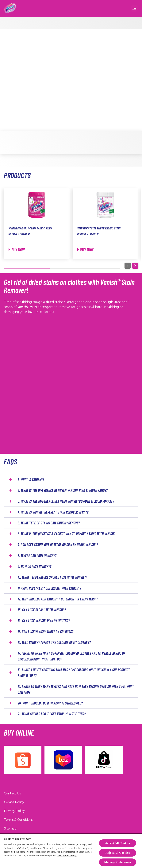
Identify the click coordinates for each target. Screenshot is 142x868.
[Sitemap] (10, 829)
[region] (71, 851)
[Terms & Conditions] (19, 820)
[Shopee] (23, 760)
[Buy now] (17, 250)
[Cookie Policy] (14, 802)
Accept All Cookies (118, 843)
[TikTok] (104, 760)
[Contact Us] (12, 793)
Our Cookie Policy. (67, 856)
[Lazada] (63, 760)
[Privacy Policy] (14, 811)
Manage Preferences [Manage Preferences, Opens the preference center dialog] (118, 862)
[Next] (135, 266)
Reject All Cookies (117, 853)
